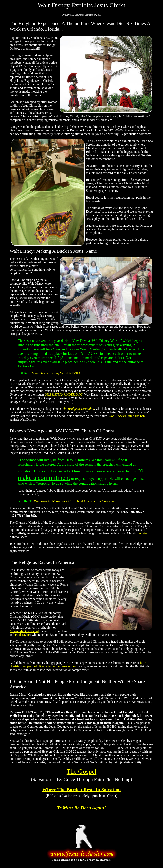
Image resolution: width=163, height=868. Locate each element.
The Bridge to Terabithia (78, 409)
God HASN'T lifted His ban (127, 416)
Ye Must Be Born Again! (81, 808)
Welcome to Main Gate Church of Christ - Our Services (74, 501)
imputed (143, 533)
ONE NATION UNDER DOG (64, 395)
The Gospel (81, 771)
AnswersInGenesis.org (24, 631)
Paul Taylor (23, 635)
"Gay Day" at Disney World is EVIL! (56, 373)
